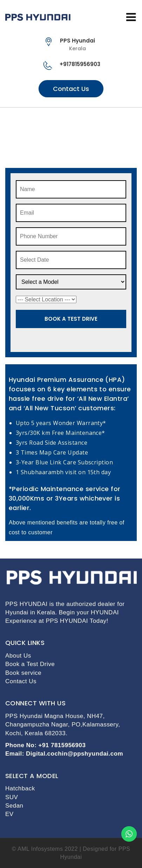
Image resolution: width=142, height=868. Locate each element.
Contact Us (71, 89)
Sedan (14, 806)
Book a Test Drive (30, 664)
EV (9, 814)
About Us (18, 656)
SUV (12, 797)
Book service (23, 673)
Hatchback (20, 788)
